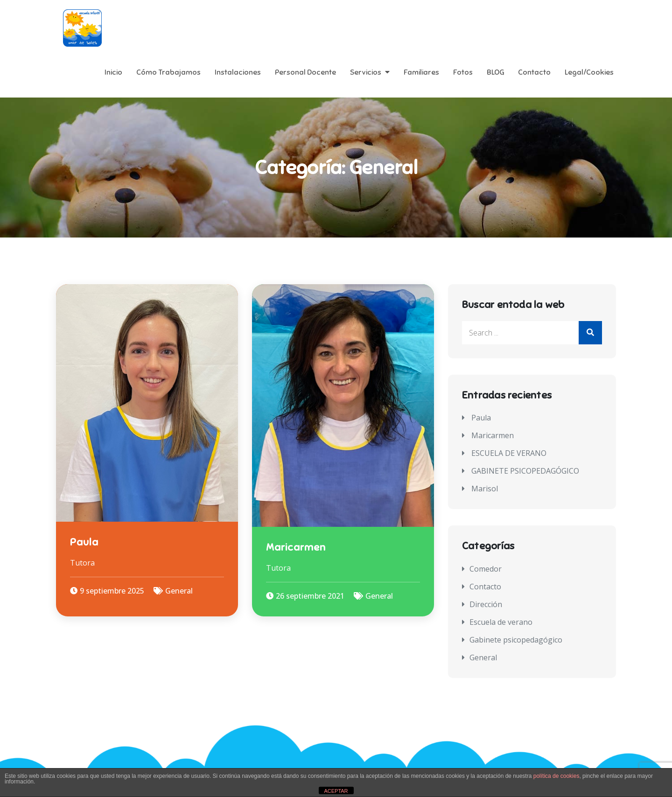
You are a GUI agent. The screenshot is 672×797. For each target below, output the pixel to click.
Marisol (485, 489)
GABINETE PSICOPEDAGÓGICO (525, 471)
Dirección (486, 604)
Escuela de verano (501, 622)
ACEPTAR (336, 791)
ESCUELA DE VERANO (509, 453)
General (179, 591)
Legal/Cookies (589, 72)
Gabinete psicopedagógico (516, 640)
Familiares (421, 72)
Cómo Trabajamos (168, 72)
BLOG (495, 72)
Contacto (534, 72)
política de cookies (556, 776)
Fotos (463, 72)
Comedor (486, 569)
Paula (84, 542)
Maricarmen (296, 547)
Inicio (113, 72)
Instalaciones (238, 72)
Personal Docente (305, 72)
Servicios (366, 72)
